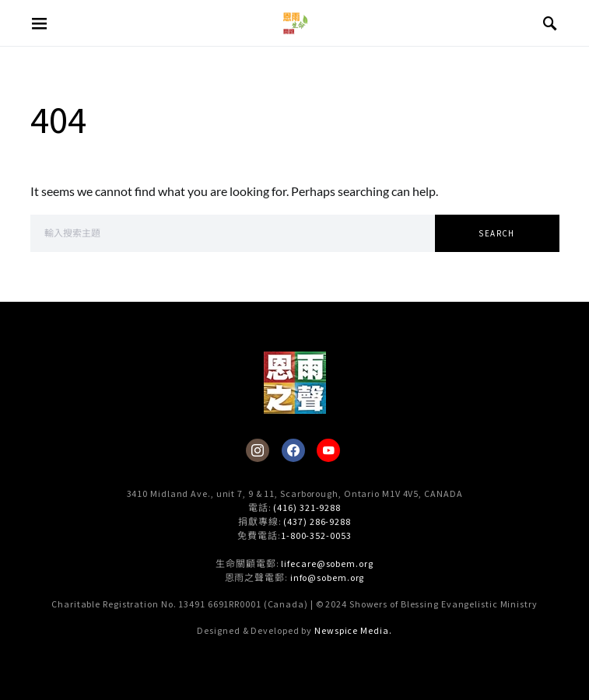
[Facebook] (293, 450)
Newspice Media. (353, 630)
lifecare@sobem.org (327, 563)
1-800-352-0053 (316, 535)
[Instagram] (258, 450)
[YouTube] (328, 450)
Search (496, 233)
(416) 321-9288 (307, 507)
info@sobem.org (328, 577)
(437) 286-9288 (317, 521)
